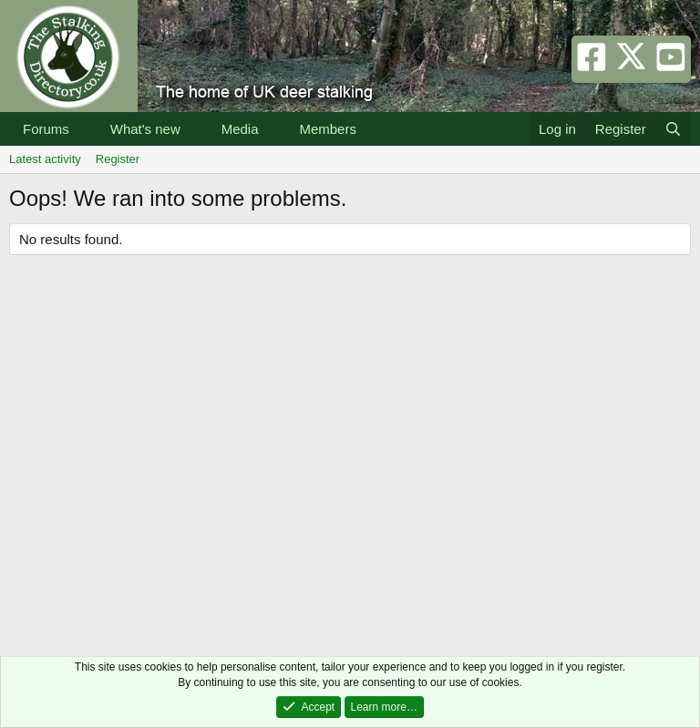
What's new (145, 129)
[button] (84, 129)
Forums (46, 129)
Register (118, 159)
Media (240, 129)
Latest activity (45, 159)
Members (328, 129)
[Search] (673, 129)
